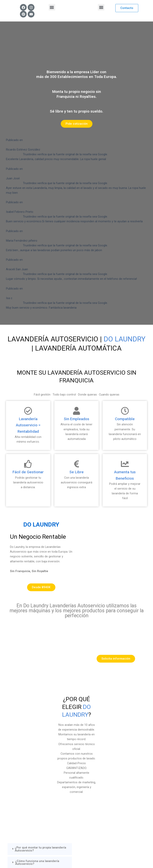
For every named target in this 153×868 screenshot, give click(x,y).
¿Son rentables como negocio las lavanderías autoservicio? (38, 725)
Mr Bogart (81, 857)
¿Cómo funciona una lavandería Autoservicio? (37, 685)
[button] (52, 7)
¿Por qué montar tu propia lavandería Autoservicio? (40, 672)
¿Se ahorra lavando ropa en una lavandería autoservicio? (37, 699)
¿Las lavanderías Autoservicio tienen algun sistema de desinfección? (40, 712)
